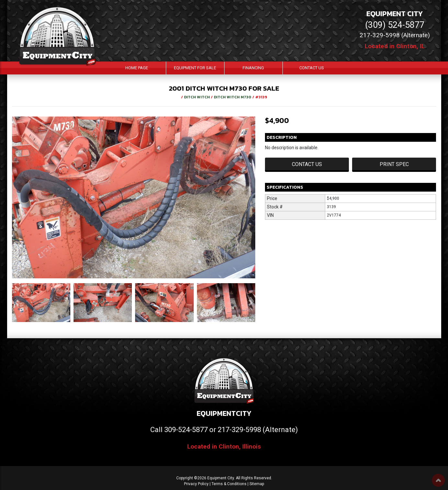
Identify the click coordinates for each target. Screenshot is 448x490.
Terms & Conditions (229, 484)
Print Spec (394, 164)
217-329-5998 (239, 430)
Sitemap (257, 484)
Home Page (137, 68)
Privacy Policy (196, 484)
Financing (253, 68)
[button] (17, 303)
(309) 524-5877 (395, 25)
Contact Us (312, 68)
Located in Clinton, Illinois (224, 446)
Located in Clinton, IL (395, 46)
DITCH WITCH (197, 97)
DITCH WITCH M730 (233, 97)
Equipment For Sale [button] (195, 68)
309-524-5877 (186, 430)
